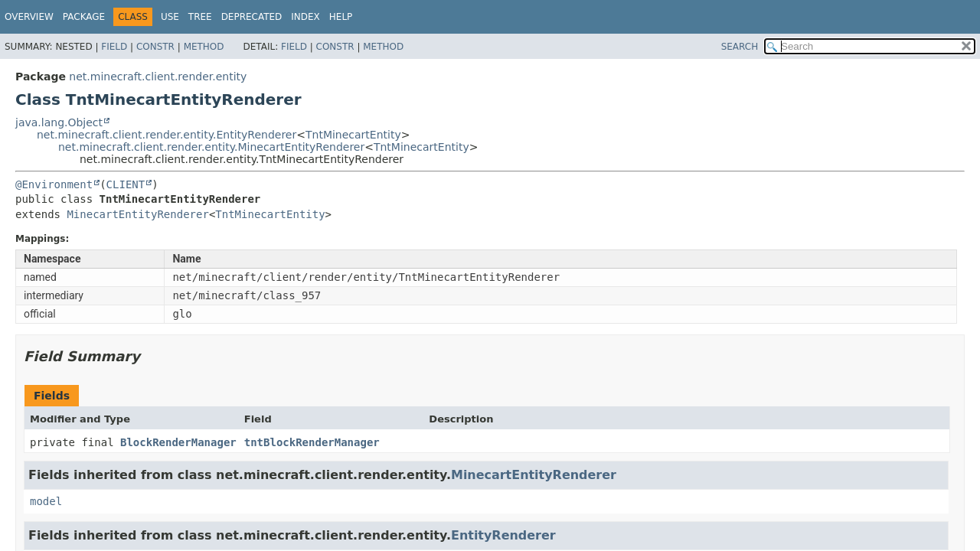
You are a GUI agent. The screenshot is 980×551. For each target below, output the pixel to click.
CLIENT (126, 184)
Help (341, 17)
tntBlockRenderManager (312, 442)
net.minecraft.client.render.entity (158, 77)
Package (84, 17)
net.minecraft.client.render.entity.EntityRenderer (167, 135)
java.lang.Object (59, 122)
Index (305, 17)
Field (114, 47)
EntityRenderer (503, 535)
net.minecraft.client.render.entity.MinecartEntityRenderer (211, 147)
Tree (200, 17)
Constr (155, 47)
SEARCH (740, 47)
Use (170, 17)
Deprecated (252, 17)
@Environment (54, 184)
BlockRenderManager (178, 442)
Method (204, 47)
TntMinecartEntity (353, 135)
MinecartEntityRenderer (137, 214)
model (46, 501)
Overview (29, 17)
